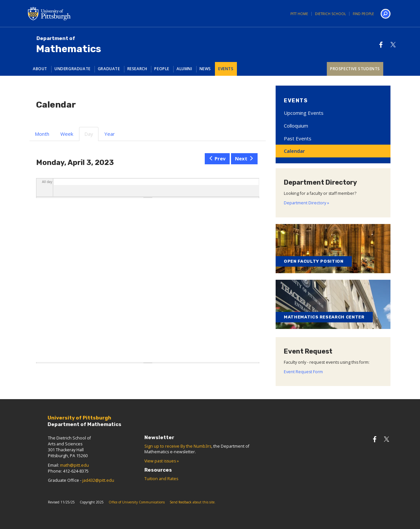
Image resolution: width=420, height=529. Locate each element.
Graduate (109, 69)
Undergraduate (73, 69)
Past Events (298, 138)
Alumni (184, 69)
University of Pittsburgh (75, 13)
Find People (363, 14)
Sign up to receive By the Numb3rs (178, 446)
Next (244, 158)
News (205, 69)
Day (91, 136)
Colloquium (296, 126)
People (162, 69)
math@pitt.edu (74, 465)
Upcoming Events (304, 113)
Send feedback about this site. (193, 502)
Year (110, 134)
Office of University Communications (137, 502)
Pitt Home (299, 14)
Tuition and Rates (161, 479)
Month (42, 134)
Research (137, 69)
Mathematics (69, 45)
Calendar (294, 151)
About (40, 69)
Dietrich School (330, 14)
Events (226, 69)
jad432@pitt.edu (98, 480)
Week (67, 134)
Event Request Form (303, 372)
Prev (217, 158)
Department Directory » (306, 203)
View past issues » (162, 461)
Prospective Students (355, 69)
